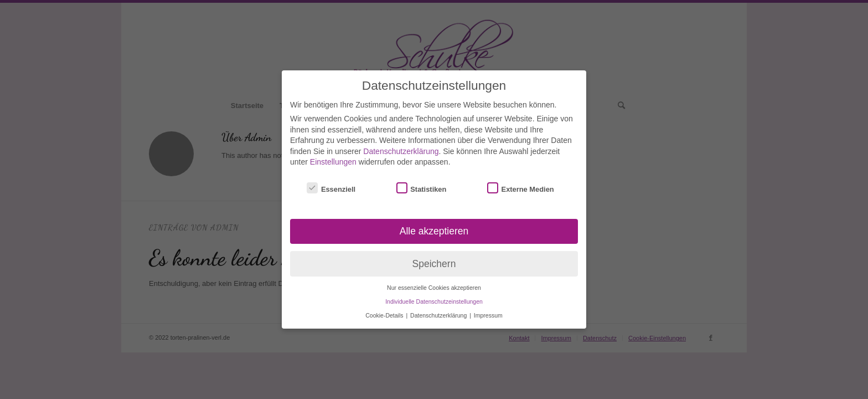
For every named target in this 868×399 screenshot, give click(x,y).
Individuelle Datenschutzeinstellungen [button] (434, 295)
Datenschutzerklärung (401, 145)
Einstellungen (333, 156)
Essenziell (331, 182)
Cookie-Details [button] (385, 309)
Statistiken (422, 182)
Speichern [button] (434, 257)
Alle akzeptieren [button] (434, 224)
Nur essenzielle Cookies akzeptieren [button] (434, 282)
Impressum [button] (488, 309)
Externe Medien (521, 182)
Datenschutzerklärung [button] (439, 309)
